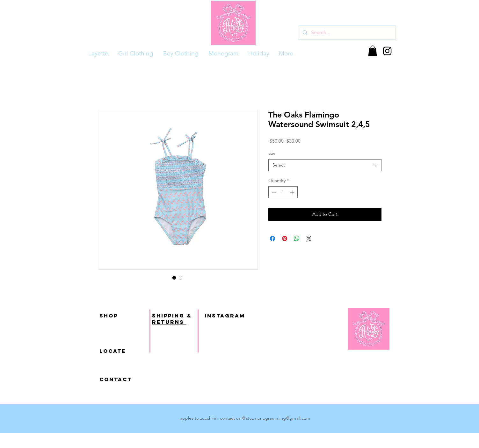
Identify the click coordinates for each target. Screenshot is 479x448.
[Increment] (293, 192)
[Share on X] (309, 238)
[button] (373, 51)
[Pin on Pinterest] (285, 238)
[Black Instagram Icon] (387, 51)
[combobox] (325, 165)
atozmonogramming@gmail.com (278, 418)
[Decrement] (273, 192)
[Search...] (347, 33)
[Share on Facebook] (272, 238)
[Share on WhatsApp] (297, 238)
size (272, 153)
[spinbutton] (283, 192)
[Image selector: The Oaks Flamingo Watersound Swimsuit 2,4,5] (174, 278)
